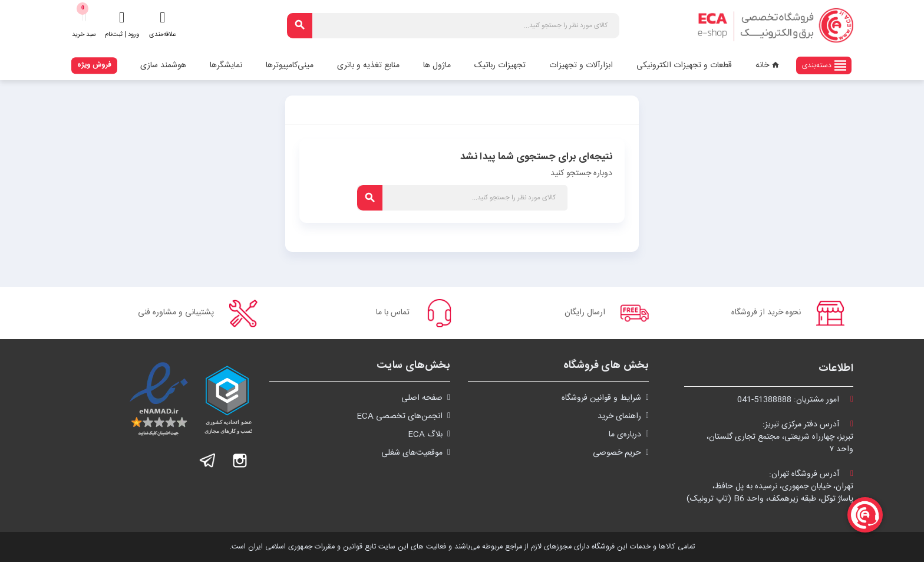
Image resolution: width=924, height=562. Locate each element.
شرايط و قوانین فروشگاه (601, 398)
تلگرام (208, 461)
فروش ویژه (94, 65)
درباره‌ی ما (625, 435)
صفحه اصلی (422, 398)
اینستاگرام (240, 461)
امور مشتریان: (795, 400)
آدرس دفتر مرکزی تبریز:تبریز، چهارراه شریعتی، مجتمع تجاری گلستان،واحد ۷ (780, 437)
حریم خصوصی (617, 453)
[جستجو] (453, 26)
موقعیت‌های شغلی (412, 453)
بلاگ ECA (425, 435)
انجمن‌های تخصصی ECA (400, 416)
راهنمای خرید (619, 416)
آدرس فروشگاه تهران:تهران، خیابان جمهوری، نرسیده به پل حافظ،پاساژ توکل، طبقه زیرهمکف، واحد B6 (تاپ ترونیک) (770, 487)
